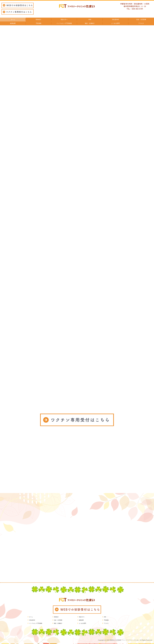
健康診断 (81, 620)
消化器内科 (32, 620)
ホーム (31, 617)
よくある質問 (82, 623)
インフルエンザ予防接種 (36, 623)
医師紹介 (56, 617)
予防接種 (106, 620)
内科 (105, 617)
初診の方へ (82, 617)
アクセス (106, 623)
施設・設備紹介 (58, 623)
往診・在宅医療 (58, 620)
